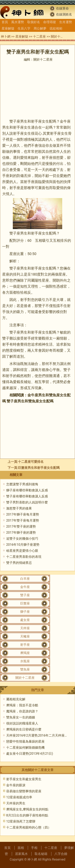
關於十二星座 (60, 37)
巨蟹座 (25, 603)
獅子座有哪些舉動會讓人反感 (27, 490)
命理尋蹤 (50, 22)
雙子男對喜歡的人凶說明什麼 (27, 502)
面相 (21, 848)
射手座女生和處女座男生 (24, 779)
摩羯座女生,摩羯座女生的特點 (27, 809)
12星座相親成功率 (19, 797)
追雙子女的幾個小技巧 (22, 539)
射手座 (25, 645)
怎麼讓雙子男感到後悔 (22, 484)
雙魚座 (25, 669)
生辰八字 (24, 28)
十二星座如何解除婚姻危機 (25, 748)
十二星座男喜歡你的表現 (24, 557)
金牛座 (25, 587)
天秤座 (25, 628)
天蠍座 (25, 636)
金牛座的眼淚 (16, 785)
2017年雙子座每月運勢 (23, 520)
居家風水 (21, 854)
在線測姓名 (64, 14)
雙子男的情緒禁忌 (19, 563)
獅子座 (25, 612)
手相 (34, 848)
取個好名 (34, 22)
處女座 (25, 620)
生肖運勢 (66, 22)
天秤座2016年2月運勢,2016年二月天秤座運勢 (39, 735)
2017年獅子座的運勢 (21, 533)
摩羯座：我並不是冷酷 (22, 705)
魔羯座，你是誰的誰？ (22, 711)
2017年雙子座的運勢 (21, 526)
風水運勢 (18, 22)
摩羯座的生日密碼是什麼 (24, 729)
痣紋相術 (56, 28)
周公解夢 (40, 28)
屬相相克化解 (16, 699)
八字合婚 (61, 854)
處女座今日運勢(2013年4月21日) (30, 754)
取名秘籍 (41, 854)
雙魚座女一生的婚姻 (21, 717)
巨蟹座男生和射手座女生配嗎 (39, 468)
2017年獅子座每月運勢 (23, 514)
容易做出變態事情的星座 (24, 791)
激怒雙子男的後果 (19, 508)
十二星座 (39, 37)
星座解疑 (8, 28)
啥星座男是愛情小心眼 (22, 551)
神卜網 (6, 37)
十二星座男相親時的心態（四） (29, 827)
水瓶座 (25, 661)
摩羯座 (25, 653)
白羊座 (25, 579)
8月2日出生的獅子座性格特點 (27, 815)
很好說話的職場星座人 (22, 723)
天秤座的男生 (16, 803)
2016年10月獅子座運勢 (23, 545)
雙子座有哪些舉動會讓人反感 (27, 496)
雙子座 (25, 595)
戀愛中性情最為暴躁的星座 (25, 741)
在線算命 (62, 8)
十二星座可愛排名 (31, 462)
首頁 (5, 22)
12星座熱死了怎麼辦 (21, 821)
